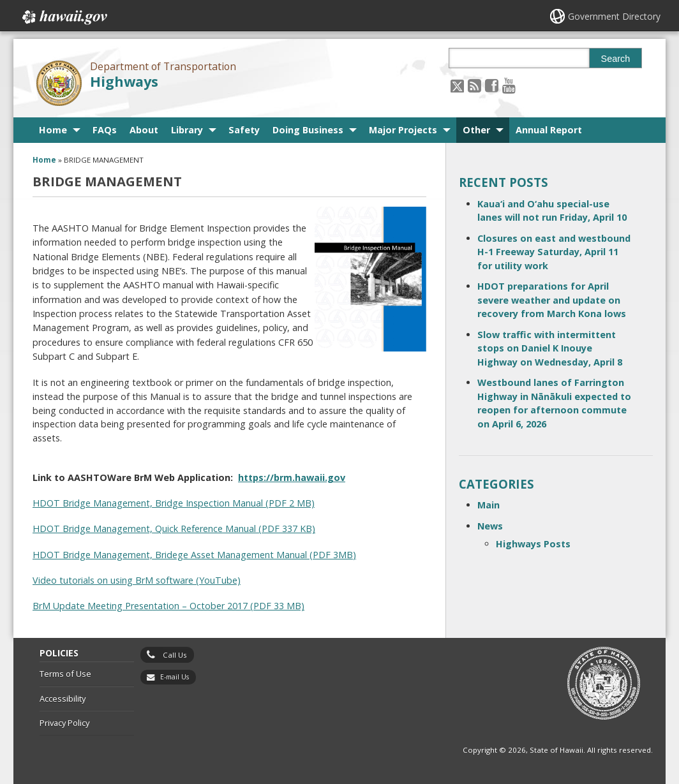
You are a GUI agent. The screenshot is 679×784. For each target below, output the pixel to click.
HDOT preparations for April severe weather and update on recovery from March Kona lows (552, 300)
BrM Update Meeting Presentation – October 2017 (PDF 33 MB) (168, 606)
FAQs (105, 130)
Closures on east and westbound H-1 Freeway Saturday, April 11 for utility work (554, 252)
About (144, 130)
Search (616, 59)
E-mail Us (175, 677)
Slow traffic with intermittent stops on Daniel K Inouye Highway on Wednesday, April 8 (550, 348)
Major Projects (403, 130)
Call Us (175, 655)
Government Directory (614, 16)
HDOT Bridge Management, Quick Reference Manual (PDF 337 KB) (174, 529)
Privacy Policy (64, 723)
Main (489, 505)
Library (187, 130)
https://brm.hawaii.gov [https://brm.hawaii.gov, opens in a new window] (292, 477)
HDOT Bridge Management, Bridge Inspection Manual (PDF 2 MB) (174, 503)
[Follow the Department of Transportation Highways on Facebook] (492, 85)
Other (476, 130)
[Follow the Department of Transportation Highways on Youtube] (509, 85)
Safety (244, 130)
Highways (124, 81)
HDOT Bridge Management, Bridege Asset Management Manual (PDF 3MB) (194, 555)
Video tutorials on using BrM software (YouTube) (137, 580)
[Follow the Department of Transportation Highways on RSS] (474, 85)
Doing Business (308, 130)
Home (53, 130)
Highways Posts (533, 544)
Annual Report (549, 130)
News (490, 526)
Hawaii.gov (63, 17)
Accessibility (63, 699)
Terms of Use (65, 674)
